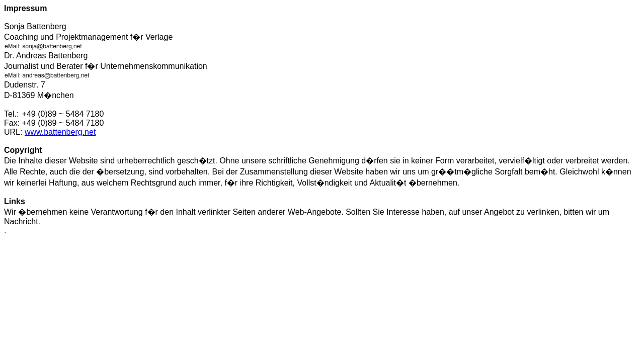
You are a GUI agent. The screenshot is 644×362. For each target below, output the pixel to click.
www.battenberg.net (60, 132)
